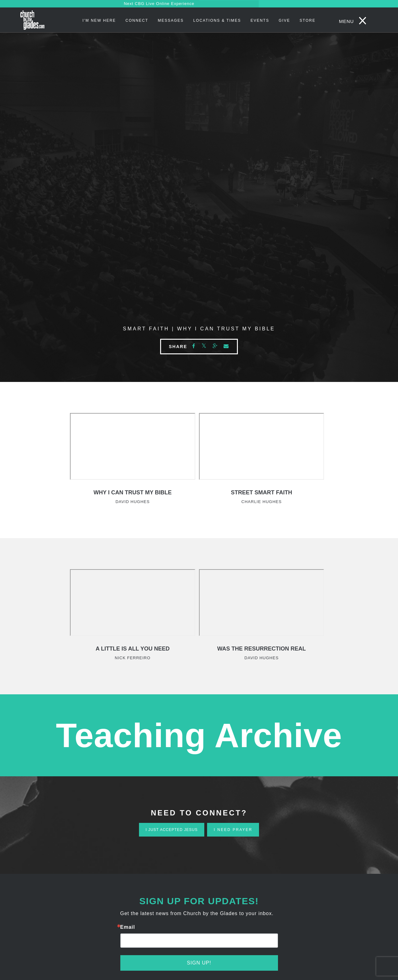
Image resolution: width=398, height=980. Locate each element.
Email (128, 927)
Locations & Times (217, 20)
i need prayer (233, 830)
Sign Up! (199, 963)
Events (260, 20)
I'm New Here (99, 20)
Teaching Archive (199, 735)
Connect (137, 20)
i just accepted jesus (171, 830)
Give (284, 20)
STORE (308, 20)
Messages (171, 20)
